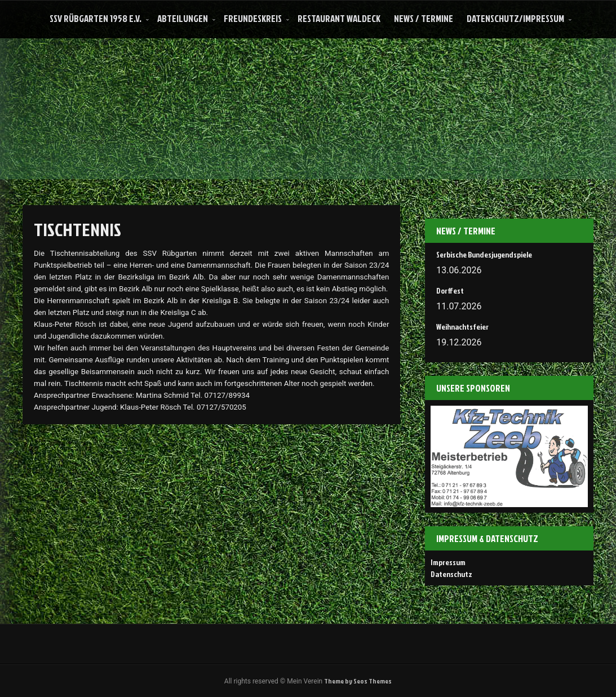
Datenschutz (451, 574)
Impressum (448, 562)
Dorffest (450, 290)
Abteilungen (183, 18)
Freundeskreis (253, 18)
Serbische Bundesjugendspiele (484, 254)
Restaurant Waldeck (339, 18)
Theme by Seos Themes (358, 681)
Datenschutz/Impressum (515, 18)
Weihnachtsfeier (462, 327)
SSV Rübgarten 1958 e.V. (96, 18)
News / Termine (424, 18)
